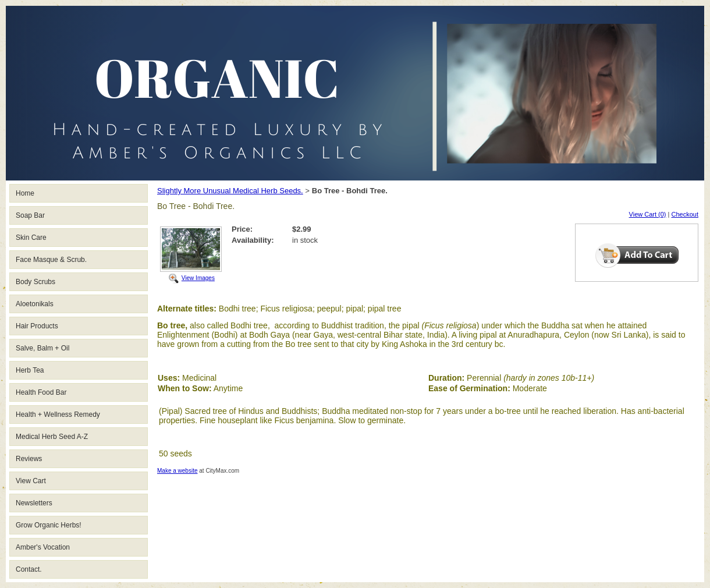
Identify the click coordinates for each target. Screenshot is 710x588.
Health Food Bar (41, 392)
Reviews (29, 459)
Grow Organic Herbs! (49, 525)
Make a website (177, 471)
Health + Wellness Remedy (58, 415)
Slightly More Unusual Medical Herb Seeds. (230, 191)
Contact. (29, 569)
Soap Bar (30, 215)
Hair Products (37, 326)
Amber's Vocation (43, 547)
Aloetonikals (35, 304)
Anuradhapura (533, 335)
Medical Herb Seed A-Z (52, 437)
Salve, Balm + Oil (42, 348)
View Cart (31, 481)
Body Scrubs (35, 282)
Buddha (555, 325)
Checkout (685, 214)
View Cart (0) (648, 214)
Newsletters (34, 503)
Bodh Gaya (269, 335)
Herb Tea (30, 370)
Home (25, 193)
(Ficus (433, 325)
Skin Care (31, 238)
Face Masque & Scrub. (51, 260)
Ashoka (413, 344)
